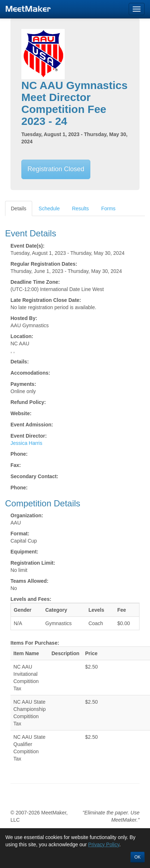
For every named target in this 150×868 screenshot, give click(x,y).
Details (19, 208)
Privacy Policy (104, 844)
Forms (108, 208)
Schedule (49, 208)
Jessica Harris (26, 443)
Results (80, 208)
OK (138, 857)
